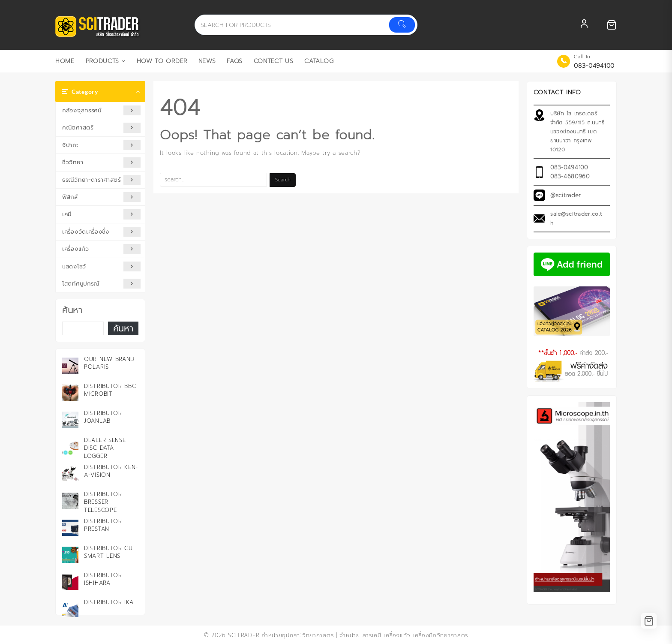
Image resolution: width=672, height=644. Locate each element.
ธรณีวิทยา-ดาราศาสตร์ (101, 180)
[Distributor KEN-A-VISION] (70, 474)
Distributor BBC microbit (110, 390)
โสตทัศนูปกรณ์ (101, 284)
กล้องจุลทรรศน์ (101, 110)
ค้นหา (72, 310)
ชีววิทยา (101, 162)
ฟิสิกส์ (101, 197)
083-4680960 (570, 176)
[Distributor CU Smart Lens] (70, 555)
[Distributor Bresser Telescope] (70, 501)
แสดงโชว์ (101, 266)
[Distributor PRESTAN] (70, 528)
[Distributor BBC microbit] (70, 393)
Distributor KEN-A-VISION (111, 471)
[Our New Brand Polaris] (70, 366)
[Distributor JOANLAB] (70, 420)
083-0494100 (594, 66)
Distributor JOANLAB (103, 417)
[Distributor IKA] (70, 609)
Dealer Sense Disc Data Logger (105, 448)
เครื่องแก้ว (101, 249)
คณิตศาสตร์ (101, 128)
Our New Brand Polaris (109, 363)
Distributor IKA (109, 602)
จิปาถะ (101, 145)
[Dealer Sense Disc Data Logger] (70, 447)
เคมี (101, 214)
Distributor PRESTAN (103, 525)
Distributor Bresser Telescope (103, 502)
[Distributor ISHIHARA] (70, 582)
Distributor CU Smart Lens (108, 552)
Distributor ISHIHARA (103, 579)
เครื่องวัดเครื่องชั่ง (101, 232)
